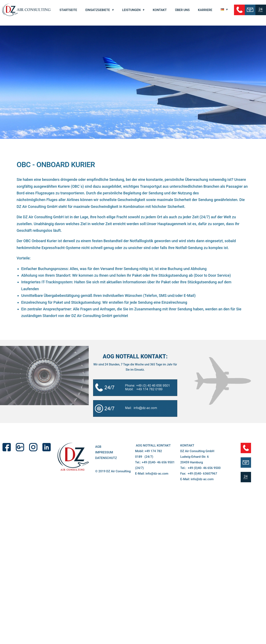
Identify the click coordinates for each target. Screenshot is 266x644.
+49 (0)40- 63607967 (202, 507)
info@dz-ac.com (157, 507)
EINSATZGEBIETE (100, 10)
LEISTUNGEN (133, 10)
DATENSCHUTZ (106, 491)
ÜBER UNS (182, 10)
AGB (98, 480)
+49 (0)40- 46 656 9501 (158, 496)
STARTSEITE (68, 10)
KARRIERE (205, 10)
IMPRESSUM (104, 486)
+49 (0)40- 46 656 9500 (204, 501)
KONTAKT (160, 10)
